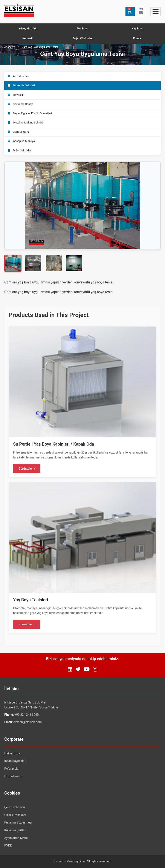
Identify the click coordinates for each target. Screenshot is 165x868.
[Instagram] (95, 669)
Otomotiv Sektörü (21, 85)
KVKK (8, 845)
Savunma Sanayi (21, 104)
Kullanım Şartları (15, 830)
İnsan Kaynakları (15, 761)
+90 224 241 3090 (27, 715)
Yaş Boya (137, 28)
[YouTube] (87, 669)
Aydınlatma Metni (16, 838)
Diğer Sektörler (19, 150)
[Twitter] (78, 669)
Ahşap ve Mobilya (21, 141)
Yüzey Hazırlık (27, 28)
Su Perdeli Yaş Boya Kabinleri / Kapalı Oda (54, 444)
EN (141, 11)
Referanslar (12, 769)
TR (130, 11)
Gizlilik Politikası (15, 815)
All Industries (18, 76)
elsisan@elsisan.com (27, 722)
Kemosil (27, 38)
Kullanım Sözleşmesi (18, 822)
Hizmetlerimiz (14, 776)
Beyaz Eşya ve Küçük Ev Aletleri (30, 113)
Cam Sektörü (18, 132)
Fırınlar (138, 38)
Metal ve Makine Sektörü (26, 123)
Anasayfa (10, 47)
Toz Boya (83, 28)
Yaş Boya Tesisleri (31, 600)
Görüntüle (27, 469)
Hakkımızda (12, 753)
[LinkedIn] (70, 669)
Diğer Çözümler (82, 38)
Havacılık (16, 95)
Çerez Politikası (15, 807)
